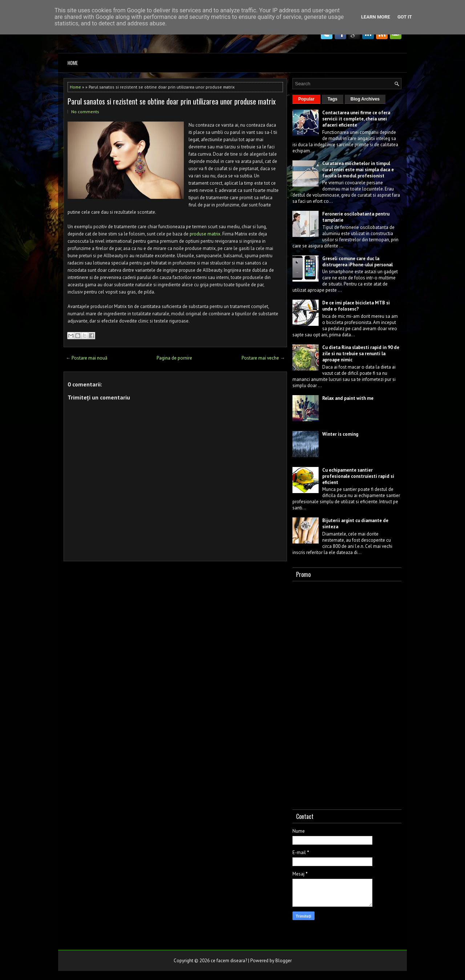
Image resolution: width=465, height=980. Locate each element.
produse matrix (205, 234)
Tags (333, 99)
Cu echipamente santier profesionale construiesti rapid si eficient (358, 476)
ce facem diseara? (229, 961)
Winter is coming (340, 434)
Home (73, 63)
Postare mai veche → (263, 358)
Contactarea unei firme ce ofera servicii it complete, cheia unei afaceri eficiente (356, 119)
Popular (306, 99)
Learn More (376, 17)
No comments (85, 112)
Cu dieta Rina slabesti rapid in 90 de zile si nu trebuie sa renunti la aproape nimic (361, 354)
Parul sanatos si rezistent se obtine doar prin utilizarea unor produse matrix (172, 101)
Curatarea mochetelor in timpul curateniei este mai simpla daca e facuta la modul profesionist (358, 170)
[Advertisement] (347, 694)
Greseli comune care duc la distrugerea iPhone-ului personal (357, 262)
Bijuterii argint (338, 520)
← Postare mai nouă (86, 358)
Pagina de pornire (174, 358)
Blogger (284, 961)
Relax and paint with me (348, 398)
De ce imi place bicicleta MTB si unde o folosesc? (356, 306)
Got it (405, 17)
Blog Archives (365, 99)
